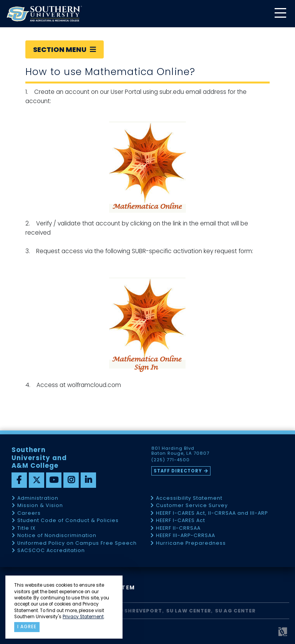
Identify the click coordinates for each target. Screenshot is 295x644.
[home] (44, 14)
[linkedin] (88, 480)
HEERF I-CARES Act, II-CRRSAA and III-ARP (212, 513)
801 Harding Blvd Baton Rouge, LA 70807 (180, 451)
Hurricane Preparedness (191, 543)
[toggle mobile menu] (280, 14)
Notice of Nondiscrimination (57, 536)
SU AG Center (235, 611)
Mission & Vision (40, 506)
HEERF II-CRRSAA (178, 528)
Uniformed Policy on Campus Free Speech (77, 543)
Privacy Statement (83, 617)
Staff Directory (178, 471)
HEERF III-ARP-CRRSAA (186, 536)
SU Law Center (189, 611)
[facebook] (19, 480)
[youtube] (54, 480)
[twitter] (36, 480)
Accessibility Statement (189, 498)
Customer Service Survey (192, 506)
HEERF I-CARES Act (181, 521)
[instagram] (71, 480)
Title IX (27, 528)
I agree (27, 627)
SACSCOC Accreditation (51, 551)
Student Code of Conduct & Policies (68, 521)
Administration (38, 498)
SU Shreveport (139, 611)
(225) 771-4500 (171, 460)
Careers (29, 513)
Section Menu (65, 49)
